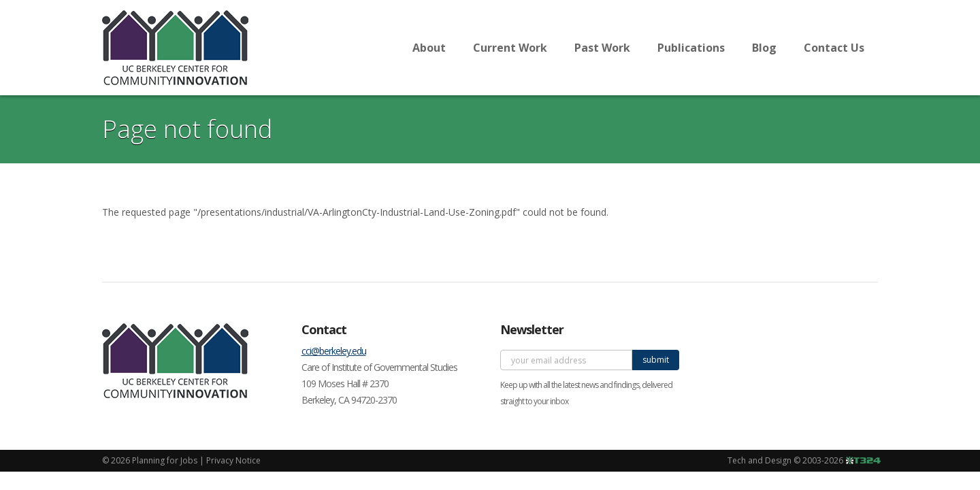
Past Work (602, 48)
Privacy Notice (233, 460)
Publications (691, 48)
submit (656, 360)
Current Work (510, 48)
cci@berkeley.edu (334, 351)
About (429, 48)
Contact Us (834, 48)
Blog (764, 48)
